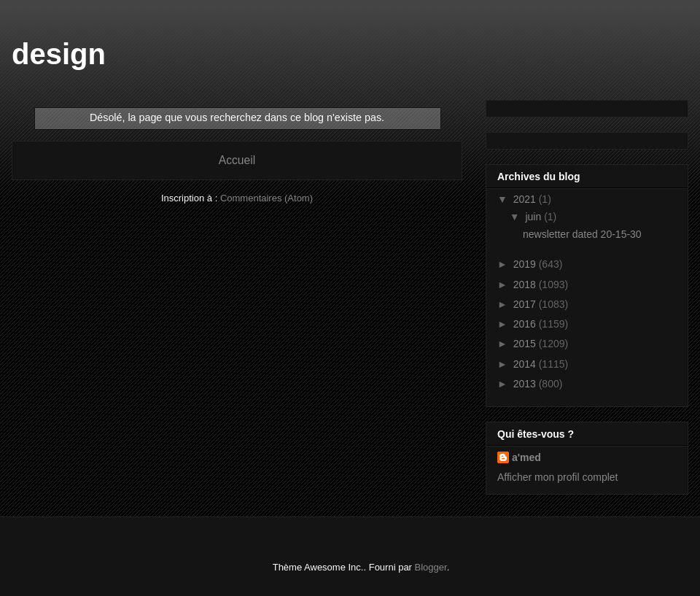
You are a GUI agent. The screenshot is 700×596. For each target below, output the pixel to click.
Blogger (431, 567)
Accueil (237, 160)
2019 (526, 264)
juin (534, 217)
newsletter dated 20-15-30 (582, 234)
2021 (526, 199)
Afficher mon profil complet (557, 477)
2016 (526, 324)
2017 (526, 304)
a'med (526, 457)
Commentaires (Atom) (267, 198)
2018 (526, 285)
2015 (526, 344)
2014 (526, 364)
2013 (526, 384)
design (59, 54)
